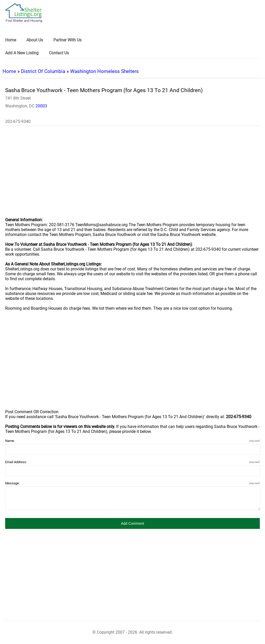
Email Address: (132, 462)
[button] (132, 523)
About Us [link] (35, 40)
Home (9, 71)
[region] (132, 175)
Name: (132, 441)
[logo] (24, 13)
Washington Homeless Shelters (104, 71)
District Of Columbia (43, 71)
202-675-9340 (18, 121)
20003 (41, 106)
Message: (132, 483)
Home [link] (11, 40)
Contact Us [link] (59, 53)
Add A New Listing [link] (22, 53)
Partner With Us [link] (67, 40)
